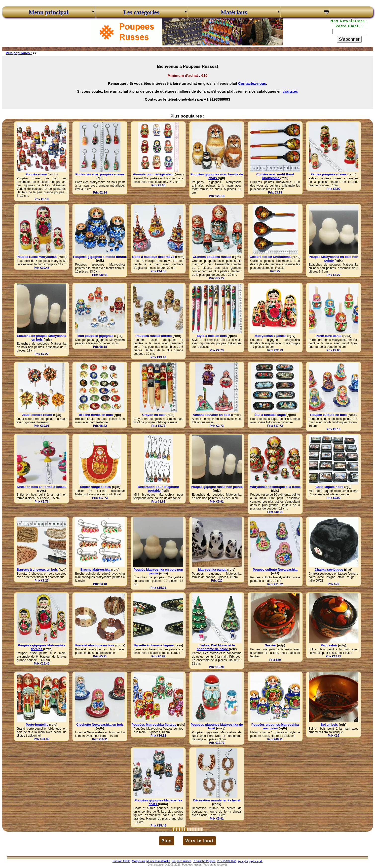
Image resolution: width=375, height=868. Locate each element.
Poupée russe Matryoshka (37, 257)
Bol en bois (330, 725)
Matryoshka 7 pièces (271, 336)
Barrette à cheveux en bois (37, 570)
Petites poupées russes (329, 174)
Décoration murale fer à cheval (217, 800)
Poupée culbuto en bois (329, 415)
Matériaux (234, 12)
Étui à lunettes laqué (270, 415)
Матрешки (138, 861)
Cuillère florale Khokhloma (270, 257)
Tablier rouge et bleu (96, 487)
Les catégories (141, 12)
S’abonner (349, 39)
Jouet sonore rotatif (37, 415)
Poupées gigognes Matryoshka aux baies (275, 726)
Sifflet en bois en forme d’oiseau (41, 487)
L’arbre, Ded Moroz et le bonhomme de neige (216, 647)
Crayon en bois (154, 415)
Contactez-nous (252, 83)
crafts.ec (290, 91)
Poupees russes (181, 861)
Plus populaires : (19, 53)
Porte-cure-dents (329, 336)
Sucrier (271, 645)
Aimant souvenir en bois (212, 415)
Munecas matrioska (158, 861)
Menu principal (49, 12)
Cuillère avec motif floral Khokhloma (275, 176)
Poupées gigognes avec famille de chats (217, 176)
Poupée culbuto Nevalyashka (275, 570)
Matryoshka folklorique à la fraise (275, 487)
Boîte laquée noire (330, 487)
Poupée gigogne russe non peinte (217, 487)
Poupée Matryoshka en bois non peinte (333, 259)
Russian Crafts (121, 861)
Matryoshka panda (213, 570)
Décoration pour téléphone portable (158, 489)
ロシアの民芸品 (227, 861)
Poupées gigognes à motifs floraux (100, 257)
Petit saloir (329, 645)
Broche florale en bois (96, 415)
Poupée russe (37, 174)
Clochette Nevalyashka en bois (100, 725)
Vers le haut (199, 841)
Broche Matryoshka (96, 570)
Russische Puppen (204, 861)
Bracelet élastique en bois (95, 645)
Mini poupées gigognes (96, 336)
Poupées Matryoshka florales (154, 725)
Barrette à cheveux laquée (154, 645)
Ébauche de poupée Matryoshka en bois (42, 338)
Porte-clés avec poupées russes (100, 174)
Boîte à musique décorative (154, 257)
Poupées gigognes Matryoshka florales (42, 647)
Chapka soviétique (329, 570)
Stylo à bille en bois (212, 336)
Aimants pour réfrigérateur (154, 174)
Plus (167, 841)
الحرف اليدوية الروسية (250, 861)
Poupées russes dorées (154, 336)
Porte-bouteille (37, 725)
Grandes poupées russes (212, 257)
